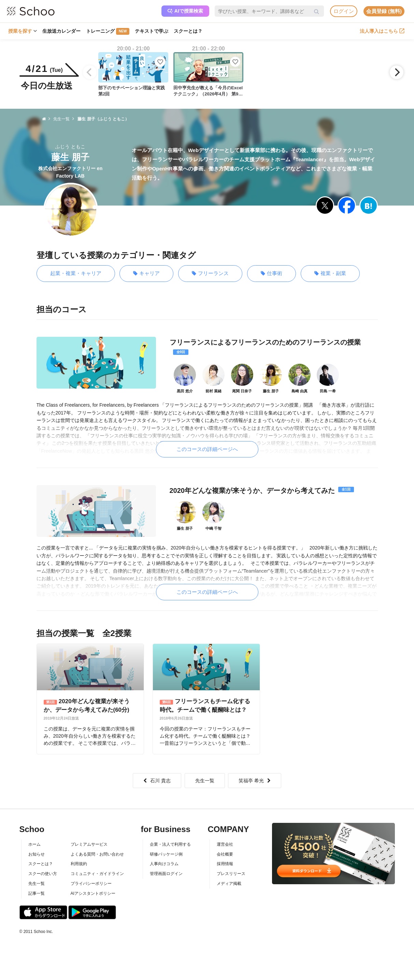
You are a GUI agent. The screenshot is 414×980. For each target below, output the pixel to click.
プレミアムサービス (89, 844)
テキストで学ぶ (152, 31)
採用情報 (225, 864)
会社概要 (225, 854)
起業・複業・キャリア (76, 273)
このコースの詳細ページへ (207, 449)
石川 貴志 (157, 781)
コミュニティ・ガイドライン (97, 874)
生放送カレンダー (61, 31)
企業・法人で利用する (170, 844)
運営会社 (225, 844)
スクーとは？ (188, 31)
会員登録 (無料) (384, 11)
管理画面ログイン (166, 874)
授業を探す (23, 31)
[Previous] (90, 72)
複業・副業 (330, 274)
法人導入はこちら (382, 31)
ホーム (34, 844)
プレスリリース (231, 874)
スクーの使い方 (43, 874)
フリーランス (210, 274)
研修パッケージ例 (166, 854)
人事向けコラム (164, 864)
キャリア (146, 274)
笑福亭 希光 (255, 781)
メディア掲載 (229, 884)
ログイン (344, 11)
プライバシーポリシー (91, 884)
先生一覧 (205, 781)
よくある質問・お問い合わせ (97, 854)
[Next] (397, 72)
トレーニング (108, 31)
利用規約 (79, 864)
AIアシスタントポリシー (93, 893)
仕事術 (272, 274)
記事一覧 (37, 893)
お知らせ (37, 854)
